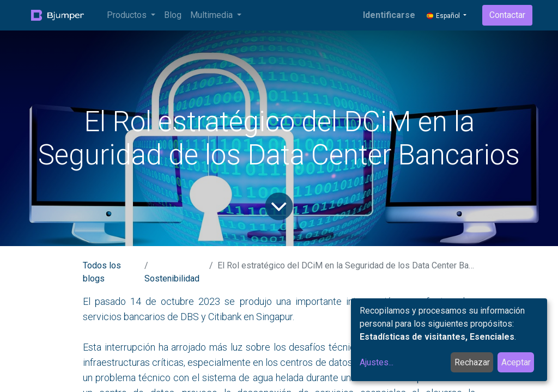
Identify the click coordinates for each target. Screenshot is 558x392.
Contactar (507, 15)
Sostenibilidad (172, 278)
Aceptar (516, 362)
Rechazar (472, 362)
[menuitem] (173, 15)
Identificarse (389, 15)
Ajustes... (377, 362)
